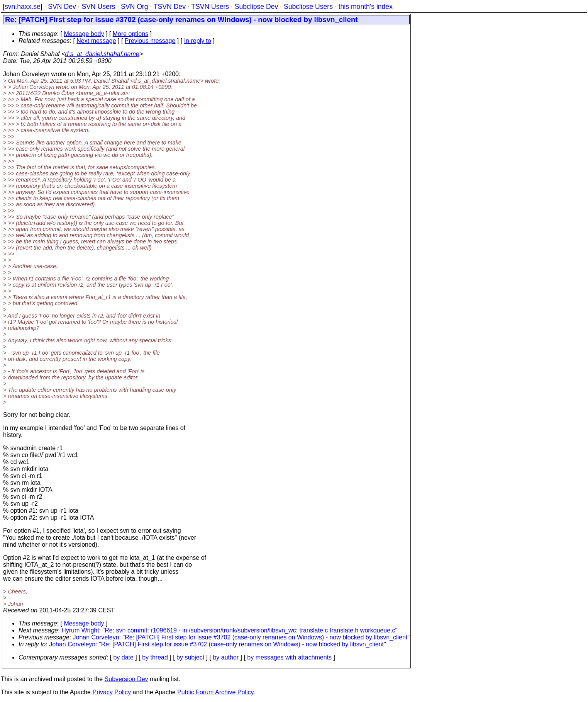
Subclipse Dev (256, 7)
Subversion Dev (126, 679)
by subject (190, 657)
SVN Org (134, 7)
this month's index (366, 7)
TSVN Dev (170, 7)
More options (131, 34)
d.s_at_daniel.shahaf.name (102, 54)
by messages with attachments (289, 657)
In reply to (198, 41)
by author (226, 657)
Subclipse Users (308, 7)
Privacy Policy (112, 692)
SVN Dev (62, 7)
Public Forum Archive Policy (215, 692)
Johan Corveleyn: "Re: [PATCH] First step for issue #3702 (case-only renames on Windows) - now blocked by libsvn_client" (241, 637)
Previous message (150, 41)
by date (123, 657)
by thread (155, 657)
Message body (84, 34)
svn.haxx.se (23, 7)
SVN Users (98, 7)
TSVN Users (210, 7)
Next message (96, 41)
